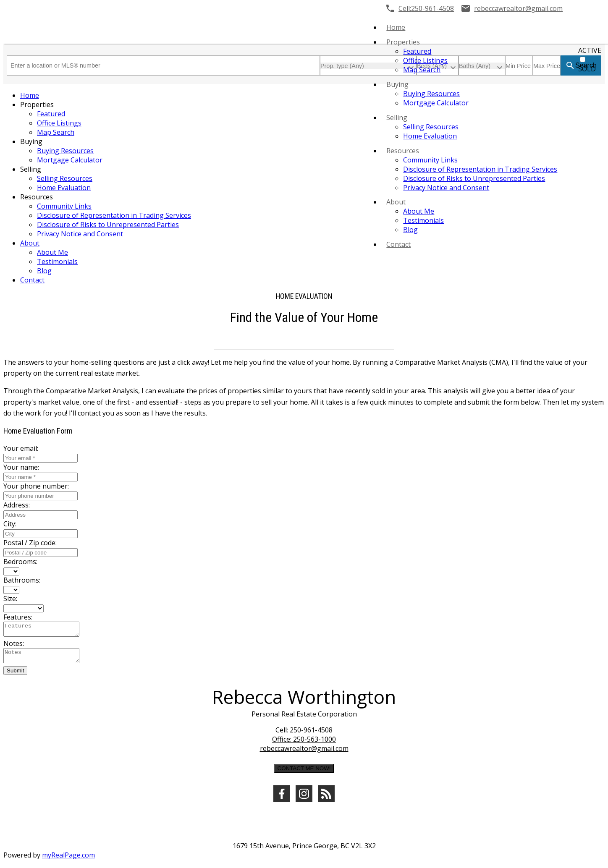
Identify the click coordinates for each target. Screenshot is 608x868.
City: (10, 524)
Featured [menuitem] (417, 51)
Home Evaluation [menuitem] (430, 136)
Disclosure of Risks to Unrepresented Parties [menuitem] (474, 178)
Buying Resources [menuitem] (431, 94)
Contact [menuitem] (398, 244)
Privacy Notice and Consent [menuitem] (446, 188)
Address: (17, 505)
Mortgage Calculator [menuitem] (436, 103)
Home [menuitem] (396, 27)
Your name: (21, 467)
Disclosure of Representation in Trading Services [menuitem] (480, 169)
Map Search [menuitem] (422, 70)
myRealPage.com (68, 860)
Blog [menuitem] (410, 230)
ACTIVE (590, 50)
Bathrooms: (22, 580)
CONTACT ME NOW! (304, 773)
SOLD (587, 69)
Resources (403, 151)
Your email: (21, 448)
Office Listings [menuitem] (425, 60)
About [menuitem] (396, 202)
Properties (403, 42)
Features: (18, 617)
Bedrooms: (20, 562)
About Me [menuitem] (419, 211)
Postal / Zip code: (30, 543)
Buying (397, 84)
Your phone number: (36, 486)
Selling (397, 118)
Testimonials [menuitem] (423, 220)
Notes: (14, 646)
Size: (10, 599)
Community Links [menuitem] (430, 160)
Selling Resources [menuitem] (431, 127)
